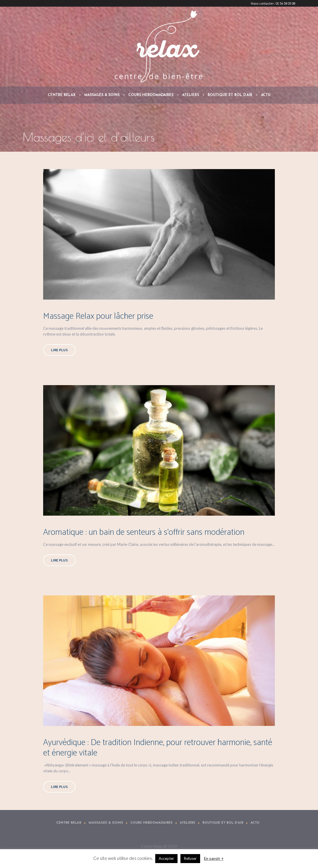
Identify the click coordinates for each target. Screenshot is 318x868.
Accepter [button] (166, 858)
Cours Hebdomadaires (151, 823)
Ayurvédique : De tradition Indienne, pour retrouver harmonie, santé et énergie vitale (158, 748)
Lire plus (59, 350)
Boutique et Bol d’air (223, 823)
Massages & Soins (106, 823)
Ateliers (188, 823)
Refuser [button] (190, 858)
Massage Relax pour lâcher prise (98, 316)
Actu (255, 823)
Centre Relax (69, 823)
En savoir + (214, 858)
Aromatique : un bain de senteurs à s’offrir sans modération (144, 532)
